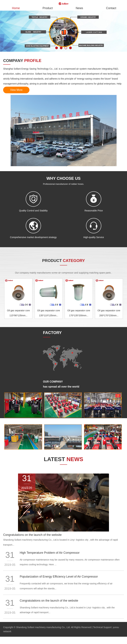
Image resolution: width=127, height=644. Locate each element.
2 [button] (61, 48)
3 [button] (66, 48)
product (64, 261)
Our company (53, 382)
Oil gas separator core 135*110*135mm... (49, 313)
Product (48, 8)
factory (52, 333)
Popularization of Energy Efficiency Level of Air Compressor (59, 577)
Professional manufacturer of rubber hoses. (63, 184)
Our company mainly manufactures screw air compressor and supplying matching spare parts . (64, 273)
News (79, 8)
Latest (63, 459)
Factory (9, 420)
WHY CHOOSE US (63, 179)
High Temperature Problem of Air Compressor (50, 553)
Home (16, 8)
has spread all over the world (61, 387)
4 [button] (70, 48)
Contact (111, 8)
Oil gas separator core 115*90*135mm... (19, 313)
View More (16, 90)
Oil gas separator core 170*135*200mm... (79, 313)
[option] (63, 31)
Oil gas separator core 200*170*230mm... (109, 313)
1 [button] (57, 48)
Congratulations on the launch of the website (32, 535)
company (22, 61)
